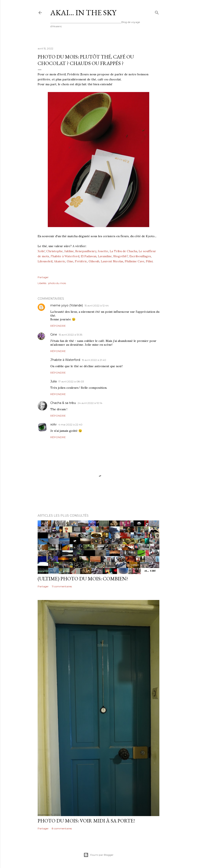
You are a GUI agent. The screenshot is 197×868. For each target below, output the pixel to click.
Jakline (69, 251)
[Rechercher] (157, 12)
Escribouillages (140, 256)
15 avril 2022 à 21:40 (94, 360)
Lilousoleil (45, 261)
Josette (103, 251)
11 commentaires (62, 586)
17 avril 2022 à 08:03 (71, 381)
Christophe (55, 251)
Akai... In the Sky (83, 13)
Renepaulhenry (86, 251)
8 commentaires (62, 828)
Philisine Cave (135, 261)
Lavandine (105, 256)
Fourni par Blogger (98, 855)
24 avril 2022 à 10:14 (90, 403)
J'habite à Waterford (65, 256)
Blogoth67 (121, 256)
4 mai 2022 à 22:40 (70, 425)
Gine (70, 261)
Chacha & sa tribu (63, 403)
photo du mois (57, 283)
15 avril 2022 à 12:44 (97, 305)
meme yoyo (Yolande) (67, 305)
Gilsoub (94, 261)
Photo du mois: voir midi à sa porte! (86, 821)
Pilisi (149, 261)
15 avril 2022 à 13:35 (70, 335)
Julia (53, 381)
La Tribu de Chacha (123, 251)
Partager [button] (43, 277)
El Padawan (89, 256)
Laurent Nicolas (112, 261)
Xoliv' (41, 251)
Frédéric (81, 261)
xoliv (53, 424)
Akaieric (60, 261)
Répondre (58, 326)
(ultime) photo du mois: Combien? (83, 579)
